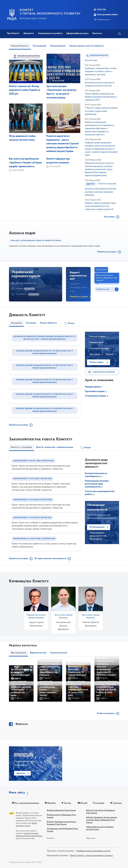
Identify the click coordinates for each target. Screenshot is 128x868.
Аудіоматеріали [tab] (59, 653)
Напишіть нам (103, 289)
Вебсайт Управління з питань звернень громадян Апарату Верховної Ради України (102, 820)
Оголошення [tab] (40, 46)
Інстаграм (99, 803)
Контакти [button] (97, 33)
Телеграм (116, 803)
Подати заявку (96, 362)
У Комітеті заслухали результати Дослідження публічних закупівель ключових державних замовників (101, 189)
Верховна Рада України (33, 19)
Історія (19, 289)
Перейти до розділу (107, 252)
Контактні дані (91, 60)
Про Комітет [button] (13, 33)
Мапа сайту (91, 838)
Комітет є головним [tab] (22, 447)
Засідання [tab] (16, 323)
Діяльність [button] (29, 33)
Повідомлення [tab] (58, 46)
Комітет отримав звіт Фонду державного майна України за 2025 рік (25, 90)
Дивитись (21, 773)
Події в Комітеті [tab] (48, 323)
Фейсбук (50, 803)
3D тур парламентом (26, 283)
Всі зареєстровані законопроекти (50, 558)
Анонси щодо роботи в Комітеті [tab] (87, 46)
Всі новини (109, 217)
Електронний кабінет (106, 15)
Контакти (50, 838)
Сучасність (21, 294)
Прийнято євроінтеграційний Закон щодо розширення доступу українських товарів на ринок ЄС (100, 206)
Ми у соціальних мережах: (26, 803)
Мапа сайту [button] (17, 793)
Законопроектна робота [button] (50, 33)
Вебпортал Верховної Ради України (61, 810)
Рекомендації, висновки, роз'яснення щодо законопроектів (97, 484)
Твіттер (66, 803)
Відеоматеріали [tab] (38, 653)
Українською (102, 20)
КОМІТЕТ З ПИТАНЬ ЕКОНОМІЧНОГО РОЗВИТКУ (50, 12)
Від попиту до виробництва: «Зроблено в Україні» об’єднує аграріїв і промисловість (25, 163)
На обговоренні (97, 527)
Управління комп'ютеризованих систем (93, 851)
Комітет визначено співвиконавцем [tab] (55, 447)
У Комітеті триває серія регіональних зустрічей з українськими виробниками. (101, 111)
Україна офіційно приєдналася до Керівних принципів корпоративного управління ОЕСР (101, 97)
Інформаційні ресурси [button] (77, 33)
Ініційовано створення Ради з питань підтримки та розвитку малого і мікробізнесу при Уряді (101, 72)
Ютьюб (82, 803)
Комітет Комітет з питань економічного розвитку (92, 856)
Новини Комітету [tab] (20, 46)
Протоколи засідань (95, 391)
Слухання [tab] (31, 323)
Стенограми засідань (96, 396)
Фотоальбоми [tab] (19, 653)
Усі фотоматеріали (106, 713)
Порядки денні (93, 387)
